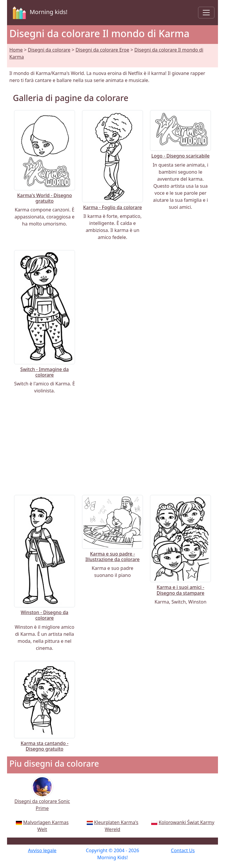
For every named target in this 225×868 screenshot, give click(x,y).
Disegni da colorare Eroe (102, 50)
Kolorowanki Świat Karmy (186, 822)
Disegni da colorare (49, 50)
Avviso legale (42, 850)
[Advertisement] (112, 445)
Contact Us (183, 850)
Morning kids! (39, 13)
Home (16, 50)
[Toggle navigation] (206, 13)
